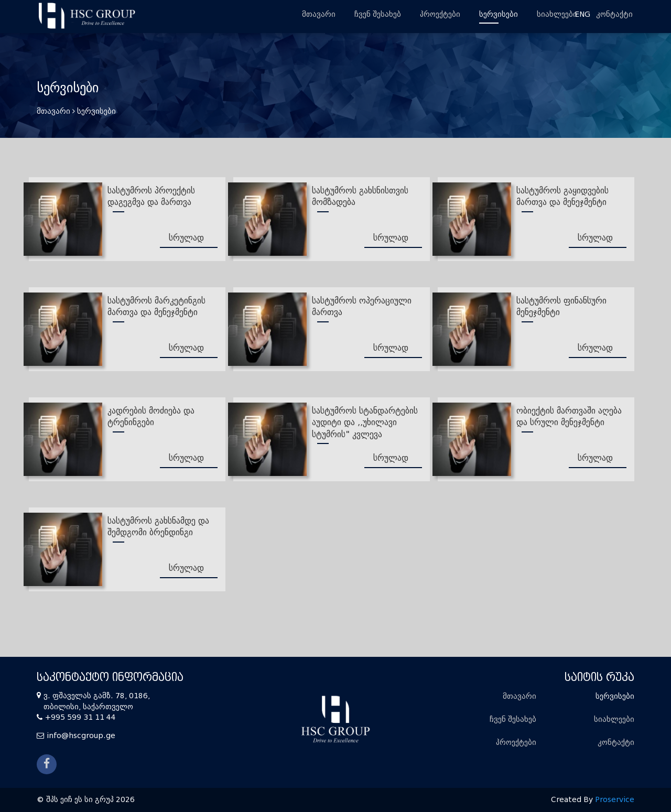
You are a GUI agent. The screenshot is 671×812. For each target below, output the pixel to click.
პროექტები (440, 14)
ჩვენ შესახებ (378, 14)
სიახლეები (557, 14)
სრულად (186, 238)
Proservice (615, 800)
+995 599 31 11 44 (80, 717)
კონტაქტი (614, 14)
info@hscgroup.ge (81, 736)
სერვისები (499, 14)
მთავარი (319, 14)
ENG (582, 14)
